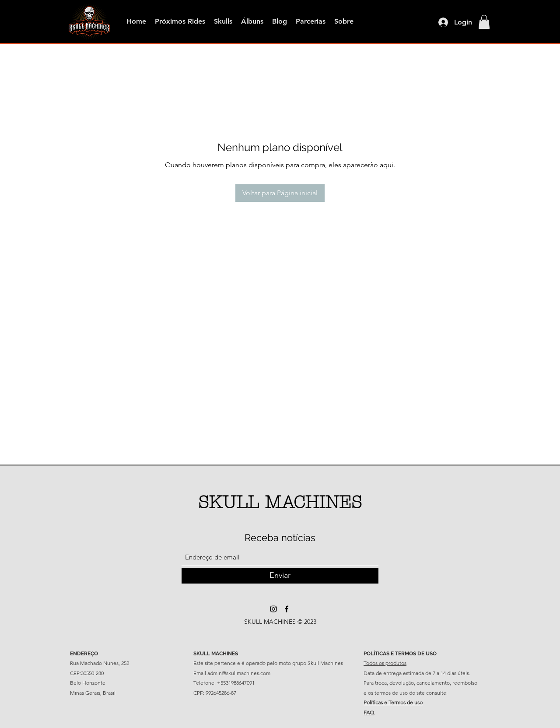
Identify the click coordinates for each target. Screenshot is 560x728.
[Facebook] (287, 609)
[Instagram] (273, 609)
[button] (484, 22)
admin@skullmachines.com (239, 673)
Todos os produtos (385, 663)
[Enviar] (280, 576)
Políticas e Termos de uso (393, 702)
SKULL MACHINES (280, 502)
